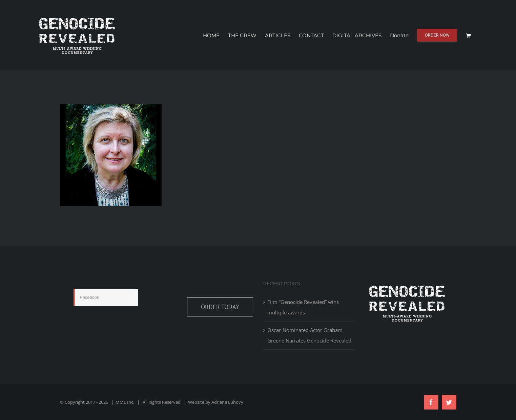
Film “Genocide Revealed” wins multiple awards (303, 307)
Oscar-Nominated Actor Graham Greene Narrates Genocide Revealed (309, 335)
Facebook (90, 297)
